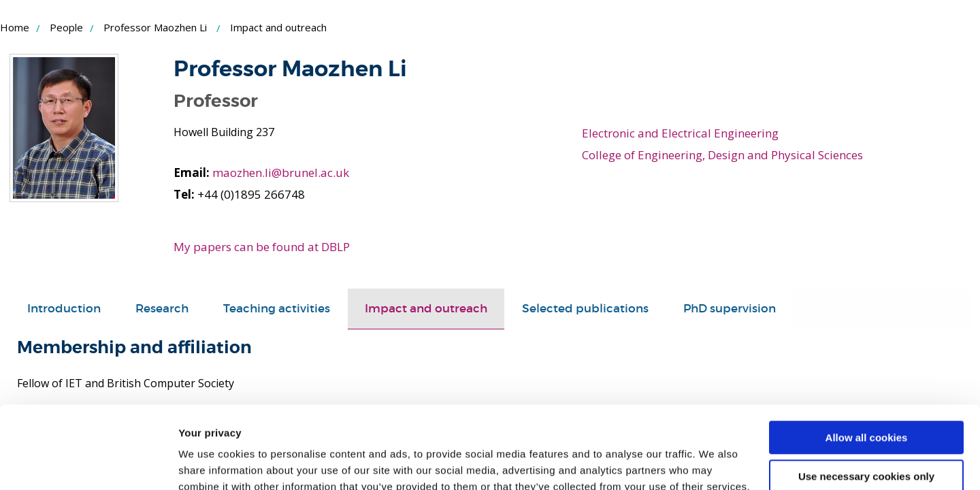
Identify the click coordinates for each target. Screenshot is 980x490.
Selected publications (585, 309)
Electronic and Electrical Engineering (680, 133)
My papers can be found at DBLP (262, 247)
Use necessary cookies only (866, 398)
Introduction (64, 309)
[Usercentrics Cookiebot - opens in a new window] (88, 463)
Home (15, 27)
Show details (210, 463)
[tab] (64, 309)
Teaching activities (277, 309)
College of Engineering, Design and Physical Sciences (722, 155)
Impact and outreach (426, 309)
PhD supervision (730, 309)
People (66, 27)
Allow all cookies (867, 360)
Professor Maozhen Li (155, 27)
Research (162, 309)
